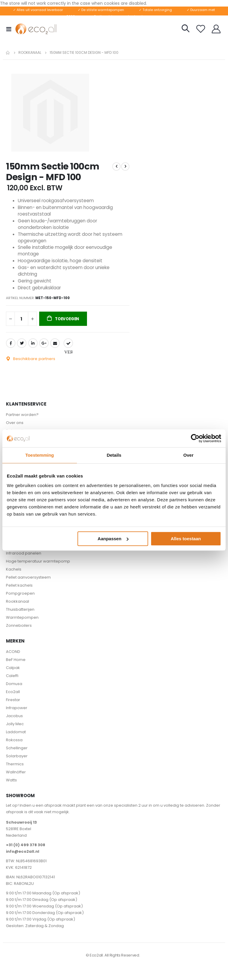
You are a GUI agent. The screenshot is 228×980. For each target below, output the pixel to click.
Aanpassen (113, 539)
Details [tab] (114, 455)
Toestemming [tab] (39, 455)
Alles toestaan (186, 539)
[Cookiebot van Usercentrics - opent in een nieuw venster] (195, 438)
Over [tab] (189, 455)
